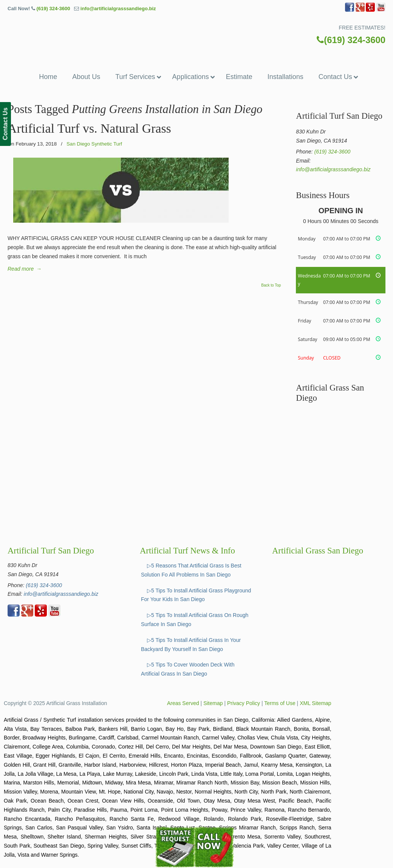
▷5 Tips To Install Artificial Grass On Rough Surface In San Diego (195, 620)
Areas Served (183, 703)
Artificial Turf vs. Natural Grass (89, 128)
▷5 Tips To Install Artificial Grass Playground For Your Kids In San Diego (196, 595)
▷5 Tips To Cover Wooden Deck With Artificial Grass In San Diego (188, 669)
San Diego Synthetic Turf (94, 144)
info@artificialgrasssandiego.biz (118, 9)
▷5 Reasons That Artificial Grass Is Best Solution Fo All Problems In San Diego (191, 570)
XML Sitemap (316, 703)
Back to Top (271, 285)
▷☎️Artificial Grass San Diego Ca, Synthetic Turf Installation (196, 41)
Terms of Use (280, 703)
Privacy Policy (244, 703)
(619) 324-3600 (53, 9)
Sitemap (213, 703)
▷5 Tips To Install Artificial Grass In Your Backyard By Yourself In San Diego (191, 645)
